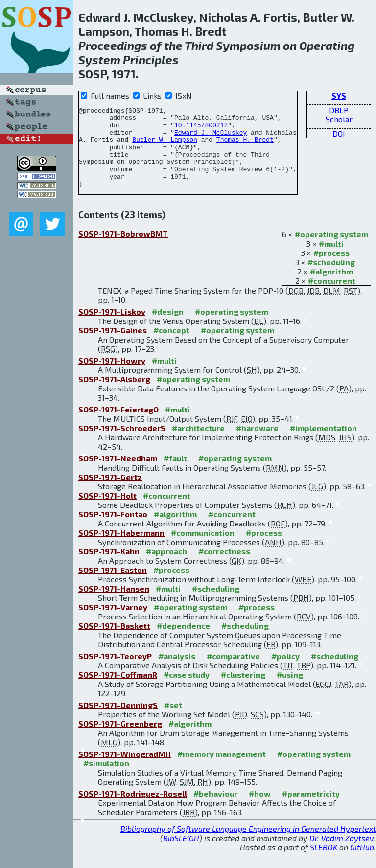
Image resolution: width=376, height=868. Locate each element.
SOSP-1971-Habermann (121, 549)
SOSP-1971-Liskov (112, 328)
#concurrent (332, 297)
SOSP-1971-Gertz (110, 493)
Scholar (339, 119)
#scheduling (331, 278)
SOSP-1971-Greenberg (120, 740)
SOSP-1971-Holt (107, 512)
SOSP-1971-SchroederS (122, 444)
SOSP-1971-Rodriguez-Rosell (133, 810)
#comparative (233, 672)
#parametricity (311, 810)
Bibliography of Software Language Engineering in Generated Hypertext (248, 845)
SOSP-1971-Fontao (113, 530)
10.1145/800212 (201, 129)
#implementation (323, 444)
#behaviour (215, 810)
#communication (203, 549)
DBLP (339, 110)
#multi (331, 260)
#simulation (106, 779)
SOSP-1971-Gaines (113, 346)
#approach (166, 567)
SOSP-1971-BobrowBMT (123, 250)
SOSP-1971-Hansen (114, 605)
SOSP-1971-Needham (118, 474)
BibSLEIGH (181, 854)
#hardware (257, 444)
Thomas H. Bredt (245, 147)
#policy (285, 672)
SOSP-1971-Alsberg (114, 395)
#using (290, 691)
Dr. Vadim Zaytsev (342, 854)
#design (168, 328)
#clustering (243, 691)
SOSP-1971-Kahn (109, 567)
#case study (187, 691)
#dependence (183, 642)
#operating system (331, 250)
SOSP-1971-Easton (113, 586)
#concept (171, 346)
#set (173, 721)
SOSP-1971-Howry (112, 377)
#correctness (224, 567)
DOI (339, 133)
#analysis (177, 672)
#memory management (222, 770)
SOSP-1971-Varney (113, 623)
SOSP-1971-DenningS (118, 721)
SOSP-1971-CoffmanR (118, 691)
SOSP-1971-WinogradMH (125, 770)
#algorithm (331, 287)
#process (331, 269)
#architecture (198, 444)
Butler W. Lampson (165, 147)
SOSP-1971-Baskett (114, 642)
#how (260, 810)
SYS (339, 96)
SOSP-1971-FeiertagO (118, 425)
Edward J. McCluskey (211, 138)
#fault (175, 474)
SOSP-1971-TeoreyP (115, 672)
